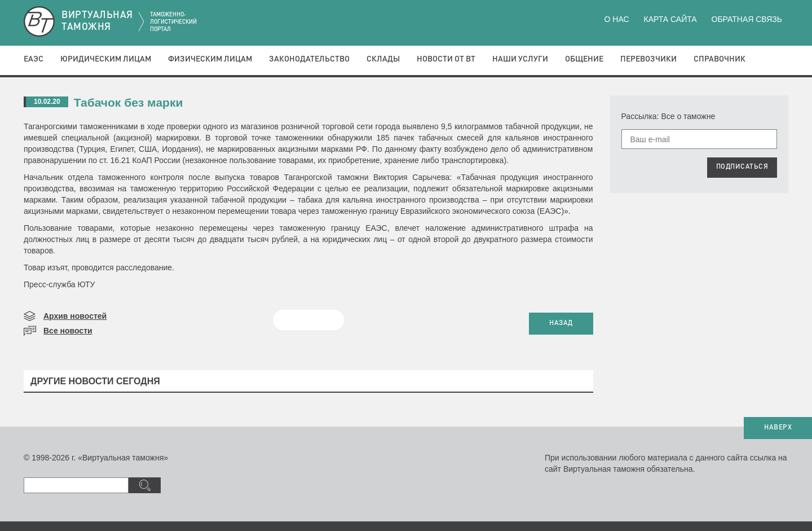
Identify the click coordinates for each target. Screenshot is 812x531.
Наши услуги (520, 59)
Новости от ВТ (446, 59)
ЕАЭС (34, 59)
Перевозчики (648, 59)
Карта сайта (670, 19)
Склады (383, 59)
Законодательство (309, 59)
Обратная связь (747, 19)
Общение (584, 59)
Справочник (720, 59)
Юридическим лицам (106, 59)
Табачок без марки (129, 102)
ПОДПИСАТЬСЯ (742, 167)
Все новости (68, 331)
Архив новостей (75, 316)
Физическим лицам (210, 59)
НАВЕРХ (778, 428)
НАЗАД (561, 323)
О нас (617, 19)
